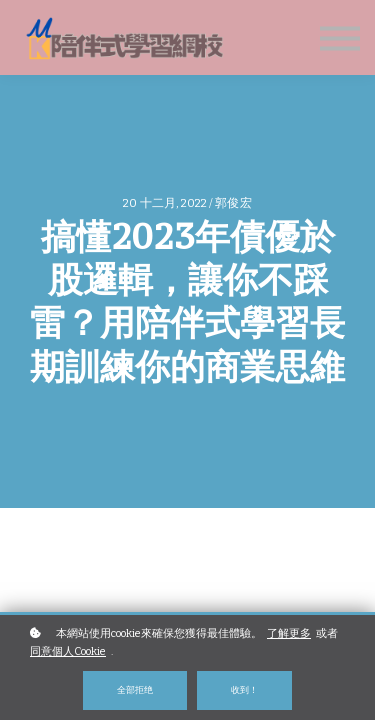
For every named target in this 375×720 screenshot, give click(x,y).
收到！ (244, 689)
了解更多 (289, 633)
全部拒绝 (135, 689)
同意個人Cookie (68, 651)
